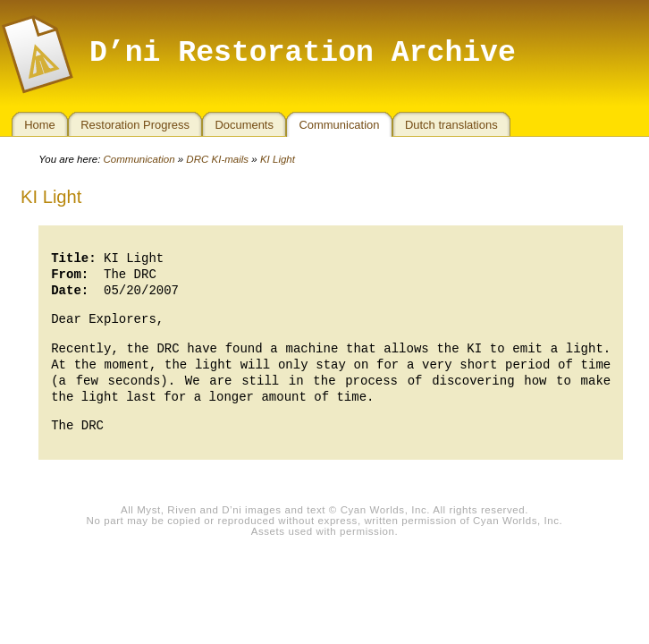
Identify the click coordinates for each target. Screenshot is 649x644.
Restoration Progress (135, 125)
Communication (339, 125)
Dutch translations (451, 125)
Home (40, 125)
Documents (244, 125)
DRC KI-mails (217, 159)
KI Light (278, 159)
